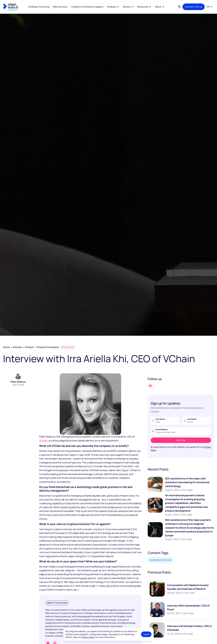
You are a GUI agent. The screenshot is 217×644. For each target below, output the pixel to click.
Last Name (192, 419)
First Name (160, 419)
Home (6, 347)
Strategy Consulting (39, 7)
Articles (17, 347)
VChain (43, 441)
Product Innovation (48, 347)
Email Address (162, 430)
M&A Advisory (60, 7)
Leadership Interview (160, 560)
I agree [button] (146, 634)
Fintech (29, 347)
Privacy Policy (88, 637)
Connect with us (194, 7)
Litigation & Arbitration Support (87, 7)
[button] (113, 7)
